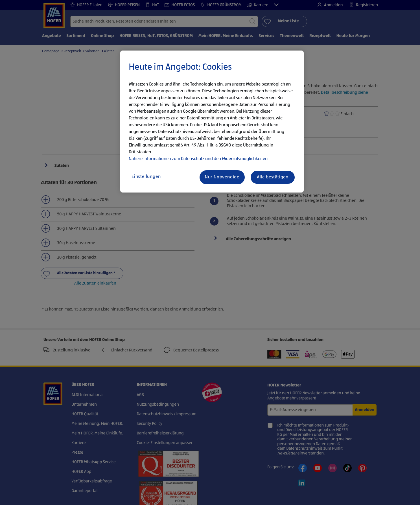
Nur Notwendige (222, 177)
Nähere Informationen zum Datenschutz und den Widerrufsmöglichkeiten (198, 159)
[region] (212, 122)
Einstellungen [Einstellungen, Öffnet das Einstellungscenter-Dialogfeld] (146, 177)
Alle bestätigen (273, 177)
